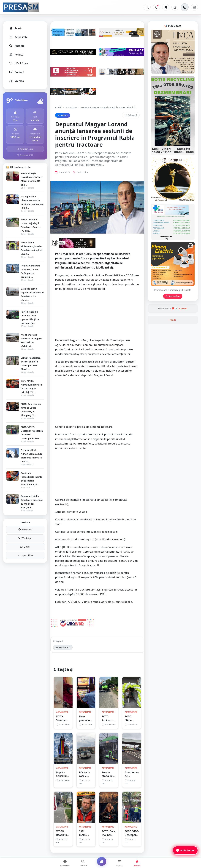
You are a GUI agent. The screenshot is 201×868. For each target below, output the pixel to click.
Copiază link (25, 555)
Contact (16, 72)
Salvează (131, 115)
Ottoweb (183, 308)
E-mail (25, 547)
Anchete (17, 46)
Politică (16, 55)
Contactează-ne (173, 296)
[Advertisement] (97, 316)
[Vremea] (175, 7)
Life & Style (18, 63)
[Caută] (147, 7)
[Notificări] (156, 7)
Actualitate (18, 37)
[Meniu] (194, 7)
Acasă (15, 28)
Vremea (16, 81)
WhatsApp (25, 538)
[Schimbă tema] (185, 7)
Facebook (25, 529)
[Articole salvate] (166, 7)
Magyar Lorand (63, 647)
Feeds (173, 320)
